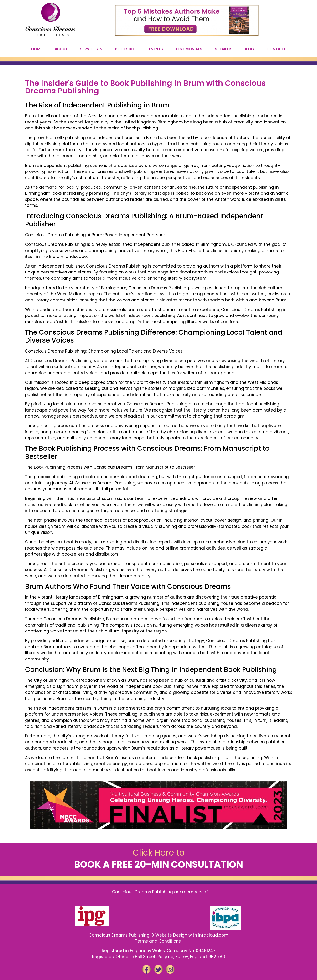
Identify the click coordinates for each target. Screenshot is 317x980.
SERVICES (91, 49)
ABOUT (61, 49)
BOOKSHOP (126, 49)
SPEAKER (223, 49)
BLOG (249, 49)
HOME (37, 49)
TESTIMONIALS (189, 49)
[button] (91, 49)
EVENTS (156, 49)
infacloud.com (213, 935)
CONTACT (276, 49)
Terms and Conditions (158, 941)
